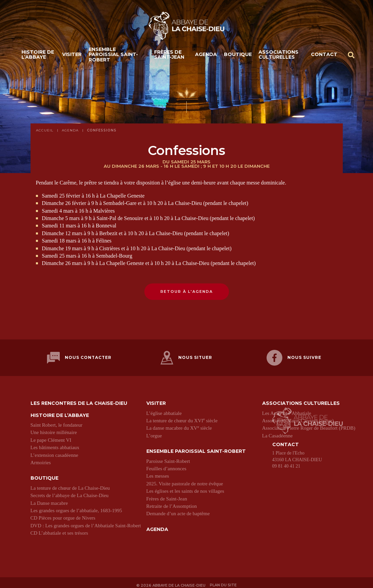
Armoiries (41, 459)
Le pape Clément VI (51, 436)
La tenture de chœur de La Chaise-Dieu (70, 484)
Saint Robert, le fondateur (57, 421)
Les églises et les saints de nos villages (185, 487)
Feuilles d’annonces (167, 465)
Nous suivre (294, 356)
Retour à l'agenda (187, 291)
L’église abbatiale (164, 409)
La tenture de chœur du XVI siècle (182, 417)
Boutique (238, 56)
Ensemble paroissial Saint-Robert (113, 57)
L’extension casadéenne (54, 451)
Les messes (158, 472)
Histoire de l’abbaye (38, 56)
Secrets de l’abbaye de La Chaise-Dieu (70, 491)
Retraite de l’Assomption (172, 502)
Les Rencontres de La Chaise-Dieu (79, 399)
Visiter (72, 56)
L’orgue (154, 432)
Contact (324, 56)
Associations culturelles (278, 56)
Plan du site (224, 581)
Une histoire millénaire (54, 428)
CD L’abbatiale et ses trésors (59, 529)
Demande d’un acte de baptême (178, 510)
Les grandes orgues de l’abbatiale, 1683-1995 (76, 506)
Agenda (206, 56)
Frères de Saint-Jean (169, 56)
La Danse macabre (49, 499)
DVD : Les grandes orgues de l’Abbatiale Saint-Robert (86, 522)
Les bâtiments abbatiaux (55, 443)
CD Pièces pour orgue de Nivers (63, 514)
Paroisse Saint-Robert (168, 457)
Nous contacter (79, 356)
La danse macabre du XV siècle (179, 424)
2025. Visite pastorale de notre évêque (185, 480)
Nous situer (186, 356)
